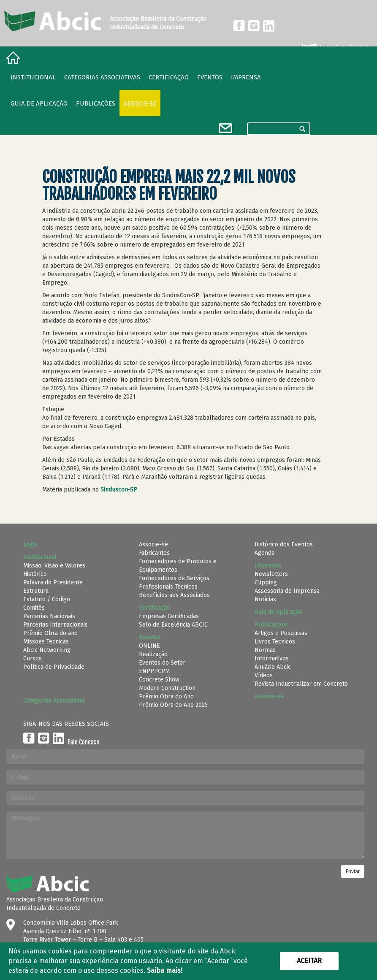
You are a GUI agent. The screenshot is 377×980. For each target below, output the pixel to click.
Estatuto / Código (47, 599)
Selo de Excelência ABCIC (173, 625)
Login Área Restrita (335, 48)
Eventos (210, 77)
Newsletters (271, 574)
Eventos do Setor (162, 663)
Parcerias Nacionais (49, 616)
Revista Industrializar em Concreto (301, 684)
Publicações (96, 103)
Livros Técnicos (275, 642)
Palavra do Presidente (53, 582)
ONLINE (149, 646)
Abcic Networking (47, 650)
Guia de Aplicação (39, 103)
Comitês (34, 608)
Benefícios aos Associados (174, 595)
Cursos (33, 658)
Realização (153, 654)
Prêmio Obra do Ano (166, 696)
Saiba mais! (165, 970)
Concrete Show (159, 680)
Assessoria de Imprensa (287, 591)
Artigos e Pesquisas (281, 633)
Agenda (264, 553)
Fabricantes (154, 553)
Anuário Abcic (273, 667)
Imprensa (246, 77)
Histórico (35, 574)
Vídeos (264, 675)
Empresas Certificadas (169, 616)
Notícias (265, 599)
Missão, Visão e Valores (54, 566)
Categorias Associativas (102, 77)
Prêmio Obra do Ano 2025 (173, 705)
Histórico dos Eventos (284, 544)
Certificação (169, 77)
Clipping (266, 582)
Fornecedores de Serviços (174, 578)
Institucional (33, 77)
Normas (265, 650)
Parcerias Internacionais (56, 625)
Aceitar (309, 961)
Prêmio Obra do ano (50, 633)
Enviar (353, 871)
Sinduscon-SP (119, 490)
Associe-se (140, 103)
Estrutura (36, 591)
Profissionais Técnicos (168, 587)
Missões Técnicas (46, 642)
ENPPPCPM (154, 671)
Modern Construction (167, 688)
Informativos (272, 658)
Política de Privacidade (54, 667)
